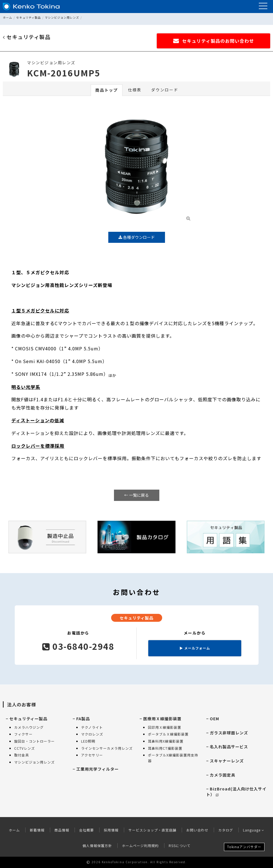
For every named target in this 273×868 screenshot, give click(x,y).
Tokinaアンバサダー (244, 847)
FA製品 (83, 719)
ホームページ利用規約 (140, 846)
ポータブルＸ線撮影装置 (168, 734)
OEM (214, 719)
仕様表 (135, 90)
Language (254, 830)
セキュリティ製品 (28, 17)
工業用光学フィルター (98, 769)
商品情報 (62, 830)
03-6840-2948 (78, 646)
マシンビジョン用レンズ (62, 17)
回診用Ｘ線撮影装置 (165, 727)
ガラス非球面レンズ (229, 733)
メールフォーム (195, 648)
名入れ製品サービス (229, 747)
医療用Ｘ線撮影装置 (162, 719)
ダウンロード (165, 90)
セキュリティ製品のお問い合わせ (214, 41)
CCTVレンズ (25, 748)
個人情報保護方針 (97, 846)
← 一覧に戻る (136, 495)
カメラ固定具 (223, 775)
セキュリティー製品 (28, 719)
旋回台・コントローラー (34, 741)
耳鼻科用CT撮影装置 (165, 748)
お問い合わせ (197, 830)
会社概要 (86, 830)
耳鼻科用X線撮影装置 (166, 741)
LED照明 (88, 741)
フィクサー (23, 734)
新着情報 (37, 830)
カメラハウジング (29, 727)
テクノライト (92, 727)
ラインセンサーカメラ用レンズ (107, 748)
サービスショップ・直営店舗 (152, 830)
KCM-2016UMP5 (64, 73)
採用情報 (111, 830)
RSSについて (180, 846)
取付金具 (22, 755)
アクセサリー (92, 755)
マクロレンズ (92, 734)
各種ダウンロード (137, 237)
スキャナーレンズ (227, 761)
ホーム (8, 17)
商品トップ (107, 90)
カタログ (226, 830)
